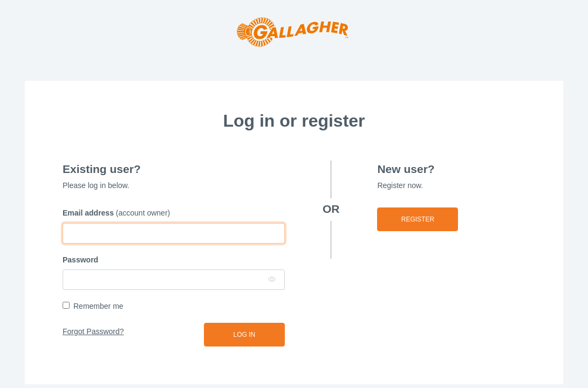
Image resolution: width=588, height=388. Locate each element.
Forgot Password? (93, 331)
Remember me (98, 306)
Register (418, 219)
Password (80, 260)
